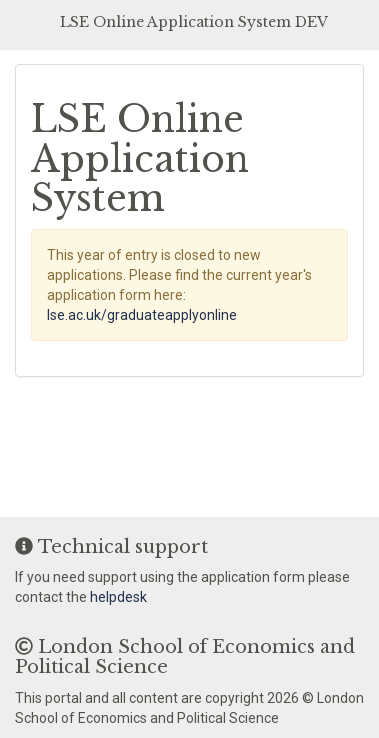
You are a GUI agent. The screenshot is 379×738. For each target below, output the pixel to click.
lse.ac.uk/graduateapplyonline (142, 315)
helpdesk (118, 597)
